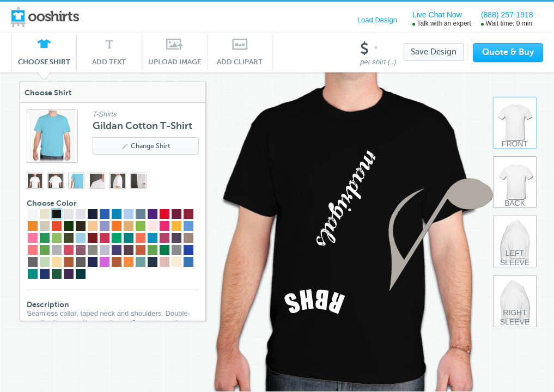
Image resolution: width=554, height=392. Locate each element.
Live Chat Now (437, 15)
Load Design (377, 20)
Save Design (434, 52)
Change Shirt (148, 146)
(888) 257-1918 (507, 15)
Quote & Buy (508, 52)
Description (51, 304)
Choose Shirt (44, 65)
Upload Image (175, 62)
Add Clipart (240, 62)
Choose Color (54, 203)
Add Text (109, 62)
